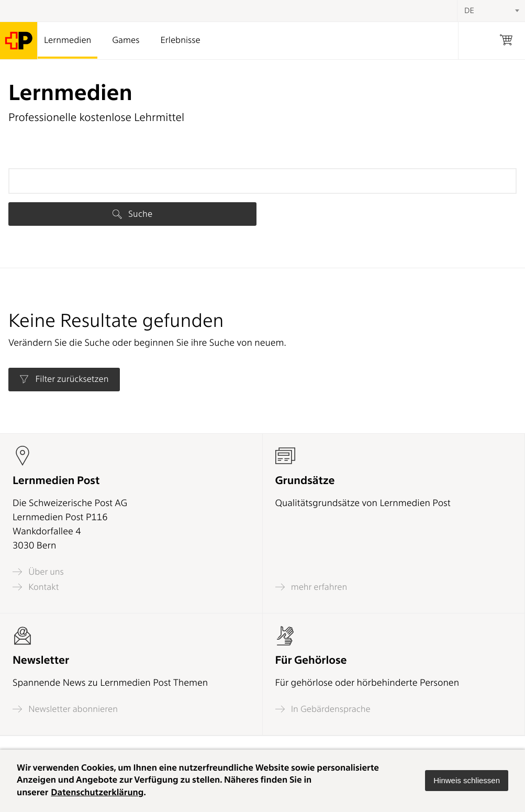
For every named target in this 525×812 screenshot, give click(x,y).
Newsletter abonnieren (65, 709)
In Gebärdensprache (323, 709)
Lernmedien (68, 40)
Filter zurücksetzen (64, 379)
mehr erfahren (311, 587)
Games (126, 40)
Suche (132, 214)
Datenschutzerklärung (97, 793)
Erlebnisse (180, 40)
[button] (467, 781)
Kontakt (36, 587)
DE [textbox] (469, 10)
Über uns (38, 572)
